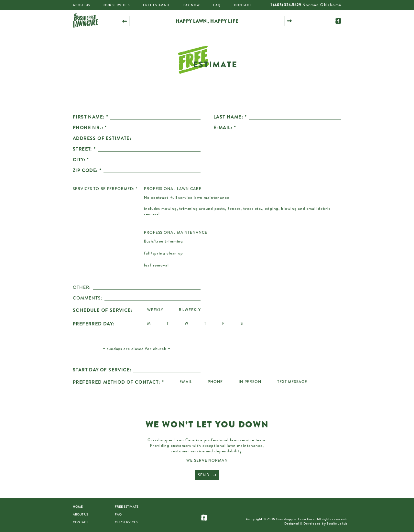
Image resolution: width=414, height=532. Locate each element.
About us (80, 514)
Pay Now (191, 5)
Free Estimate (157, 5)
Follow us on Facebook (338, 21)
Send (204, 475)
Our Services (117, 5)
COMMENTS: (88, 298)
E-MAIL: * (225, 128)
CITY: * (81, 160)
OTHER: (82, 287)
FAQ (217, 5)
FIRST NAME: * (91, 117)
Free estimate (127, 506)
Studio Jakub (337, 523)
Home (78, 506)
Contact (242, 5)
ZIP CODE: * (87, 170)
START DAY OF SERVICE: (102, 370)
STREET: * (84, 149)
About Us (82, 5)
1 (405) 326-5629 (286, 5)
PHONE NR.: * (90, 128)
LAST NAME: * (230, 117)
